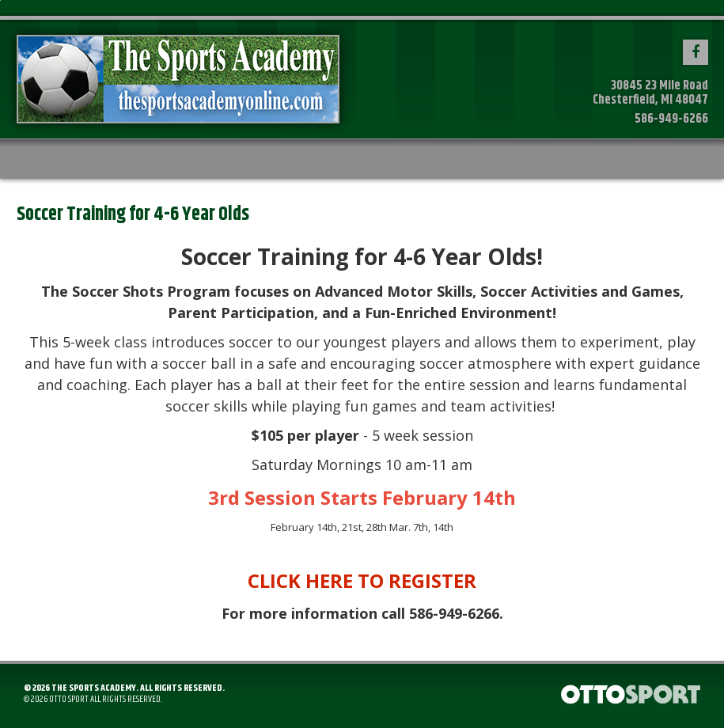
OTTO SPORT (69, 699)
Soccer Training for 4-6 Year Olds (133, 214)
